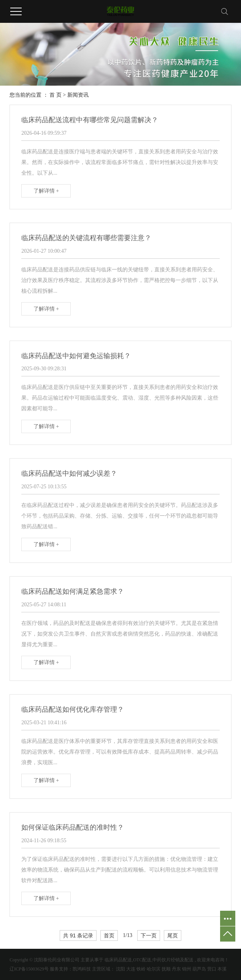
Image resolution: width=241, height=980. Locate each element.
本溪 (222, 969)
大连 (131, 969)
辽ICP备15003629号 (29, 969)
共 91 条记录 (78, 935)
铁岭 (141, 969)
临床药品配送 (118, 960)
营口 (212, 969)
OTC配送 (142, 960)
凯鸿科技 (82, 969)
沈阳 (121, 969)
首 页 (55, 95)
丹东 (176, 969)
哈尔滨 (154, 969)
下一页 (149, 935)
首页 (109, 935)
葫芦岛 (199, 969)
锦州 (187, 969)
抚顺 (166, 969)
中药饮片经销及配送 (173, 960)
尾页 (173, 935)
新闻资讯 (78, 95)
